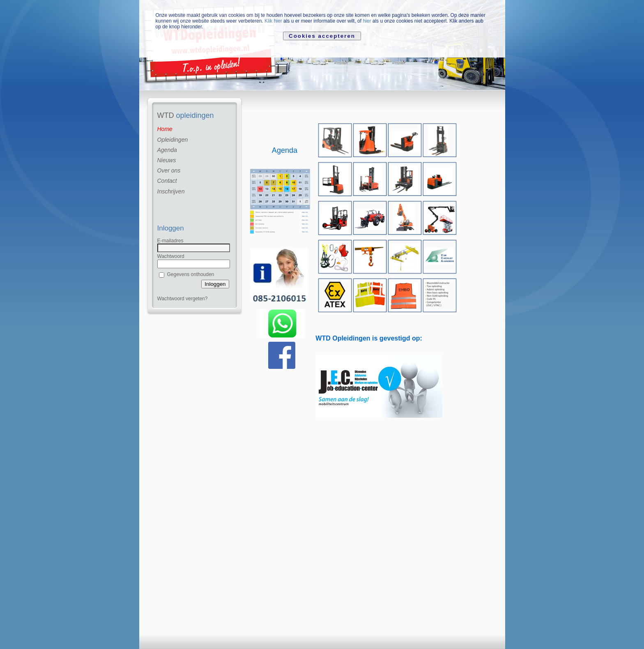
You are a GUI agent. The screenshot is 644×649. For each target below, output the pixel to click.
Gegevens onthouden (191, 274)
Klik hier (273, 21)
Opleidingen (173, 140)
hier (367, 21)
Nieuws (167, 160)
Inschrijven (171, 191)
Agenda (167, 150)
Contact (167, 181)
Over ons (169, 170)
